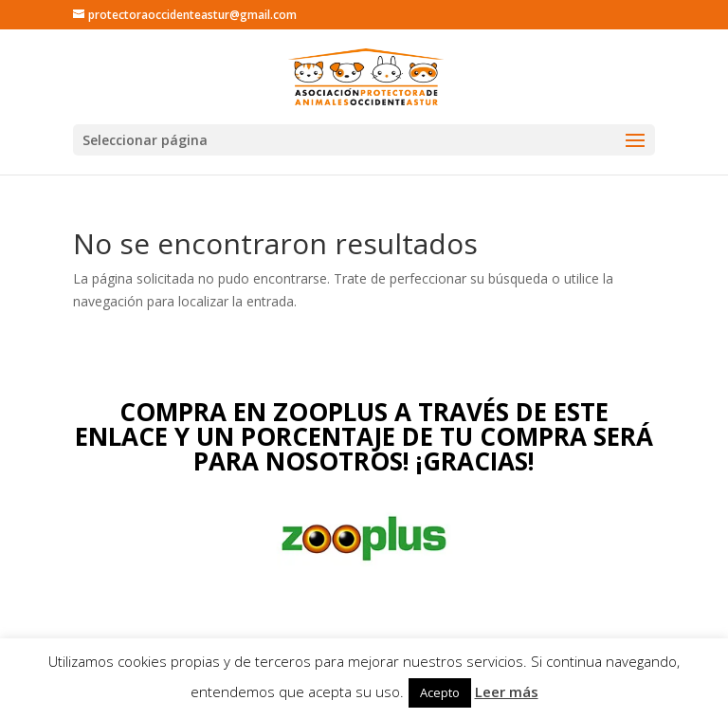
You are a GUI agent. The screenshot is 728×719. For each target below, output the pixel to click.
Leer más (507, 691)
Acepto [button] (440, 692)
